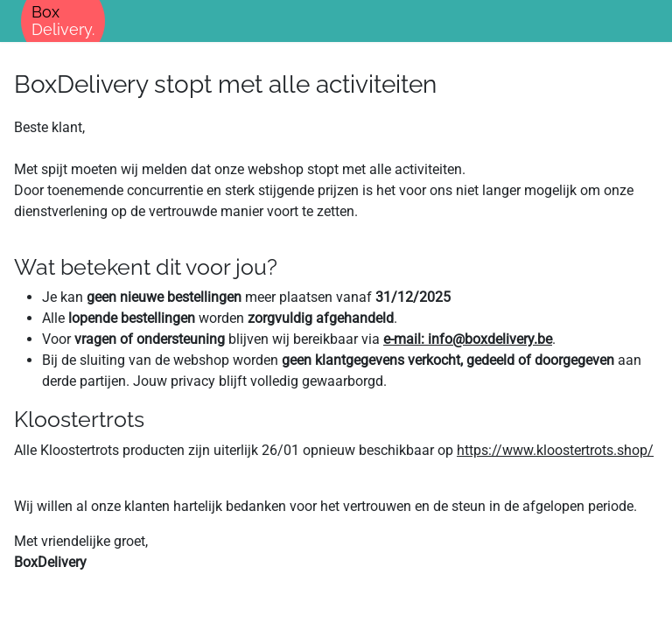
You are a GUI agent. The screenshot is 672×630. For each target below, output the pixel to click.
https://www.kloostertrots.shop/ (555, 450)
